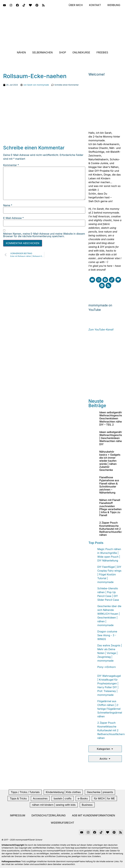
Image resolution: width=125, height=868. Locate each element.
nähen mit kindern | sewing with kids (54, 805)
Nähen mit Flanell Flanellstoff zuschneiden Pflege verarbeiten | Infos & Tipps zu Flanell (111, 508)
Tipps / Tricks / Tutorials (25, 792)
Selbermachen (42, 52)
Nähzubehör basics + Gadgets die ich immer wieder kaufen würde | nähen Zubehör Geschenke (110, 461)
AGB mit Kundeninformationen (94, 815)
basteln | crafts (63, 798)
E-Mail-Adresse (13, 218)
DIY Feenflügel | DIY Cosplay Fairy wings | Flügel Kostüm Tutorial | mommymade (109, 574)
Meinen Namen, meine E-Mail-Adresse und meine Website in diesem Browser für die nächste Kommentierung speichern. (44, 235)
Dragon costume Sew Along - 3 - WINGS (107, 635)
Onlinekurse (81, 52)
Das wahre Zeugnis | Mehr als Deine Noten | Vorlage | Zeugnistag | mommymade (110, 653)
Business (87, 805)
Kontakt (95, 5)
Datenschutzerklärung (49, 815)
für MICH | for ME (104, 798)
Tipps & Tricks (18, 798)
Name (8, 205)
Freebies (102, 52)
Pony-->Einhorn (106, 667)
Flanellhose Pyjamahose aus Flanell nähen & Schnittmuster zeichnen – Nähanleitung (109, 485)
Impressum (18, 815)
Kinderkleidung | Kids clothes (63, 792)
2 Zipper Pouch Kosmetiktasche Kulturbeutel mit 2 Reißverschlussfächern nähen (111, 730)
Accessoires (40, 798)
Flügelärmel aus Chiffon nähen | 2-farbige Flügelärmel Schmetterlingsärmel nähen (110, 709)
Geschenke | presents (100, 792)
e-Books (83, 798)
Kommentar (11, 165)
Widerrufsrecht (62, 823)
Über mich (76, 5)
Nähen (21, 52)
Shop (63, 52)
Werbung (114, 5)
